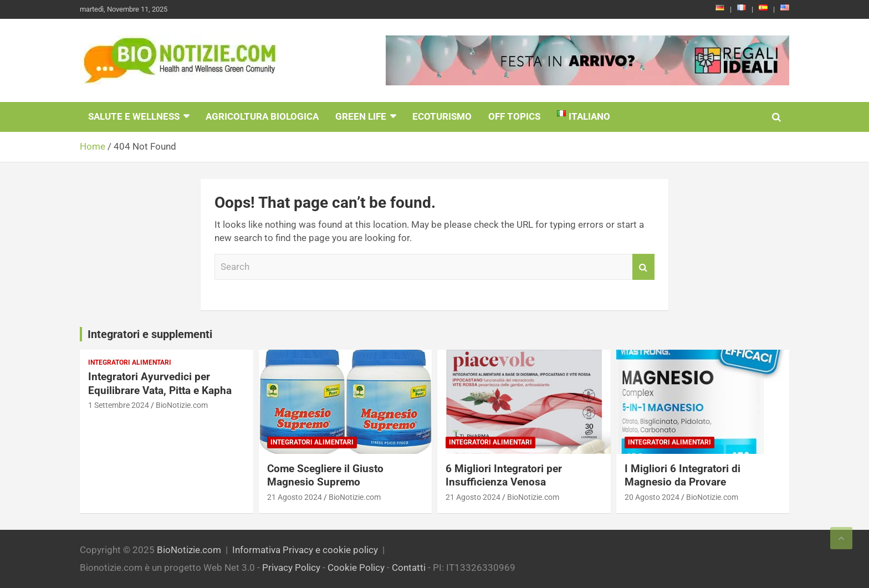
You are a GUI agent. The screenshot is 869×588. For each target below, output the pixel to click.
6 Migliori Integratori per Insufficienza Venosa (504, 475)
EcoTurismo (442, 116)
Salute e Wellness (134, 116)
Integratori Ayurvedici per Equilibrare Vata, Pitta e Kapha (160, 384)
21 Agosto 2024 (295, 497)
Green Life (361, 116)
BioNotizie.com (182, 405)
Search (643, 267)
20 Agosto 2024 (652, 497)
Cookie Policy (356, 567)
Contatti (409, 567)
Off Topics (514, 116)
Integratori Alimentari (130, 362)
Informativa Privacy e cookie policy (305, 550)
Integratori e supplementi (150, 334)
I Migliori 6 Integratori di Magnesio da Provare (683, 475)
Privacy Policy (291, 567)
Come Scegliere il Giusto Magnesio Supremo (325, 475)
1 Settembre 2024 (119, 405)
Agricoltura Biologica (262, 116)
